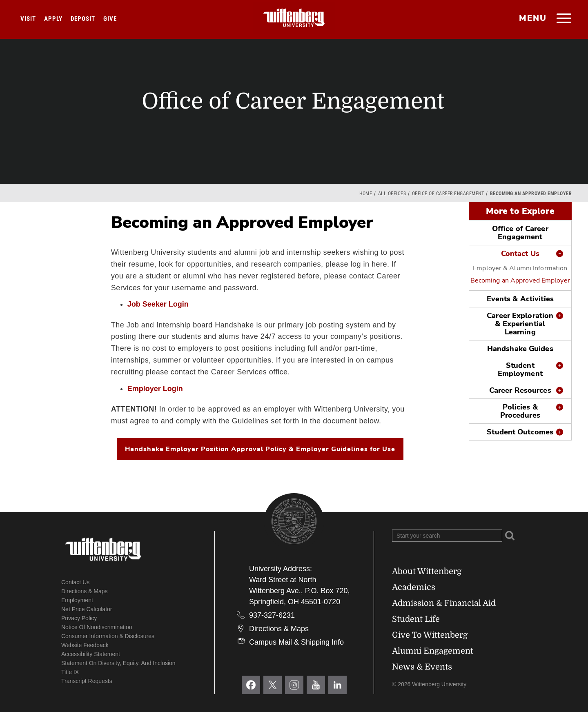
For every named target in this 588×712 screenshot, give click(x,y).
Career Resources (520, 390)
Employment (77, 600)
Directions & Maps (85, 591)
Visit (28, 19)
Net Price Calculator (87, 609)
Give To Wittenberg (430, 635)
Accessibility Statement (91, 654)
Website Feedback (85, 645)
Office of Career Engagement (448, 194)
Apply (53, 19)
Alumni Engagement (433, 651)
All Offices (392, 194)
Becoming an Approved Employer (520, 280)
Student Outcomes (520, 432)
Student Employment (520, 369)
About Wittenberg (427, 571)
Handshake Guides (520, 349)
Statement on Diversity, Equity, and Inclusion (118, 663)
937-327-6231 (272, 615)
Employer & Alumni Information (520, 268)
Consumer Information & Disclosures (108, 636)
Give (110, 19)
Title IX (70, 672)
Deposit (83, 19)
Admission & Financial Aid (444, 603)
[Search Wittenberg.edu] (447, 536)
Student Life (416, 619)
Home (366, 194)
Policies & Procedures (520, 411)
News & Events (422, 667)
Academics (414, 587)
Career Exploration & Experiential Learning (520, 324)
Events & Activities (520, 299)
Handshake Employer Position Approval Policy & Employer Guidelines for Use (260, 449)
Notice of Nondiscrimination (97, 627)
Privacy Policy (79, 618)
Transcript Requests (87, 681)
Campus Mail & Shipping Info (296, 642)
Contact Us (520, 254)
